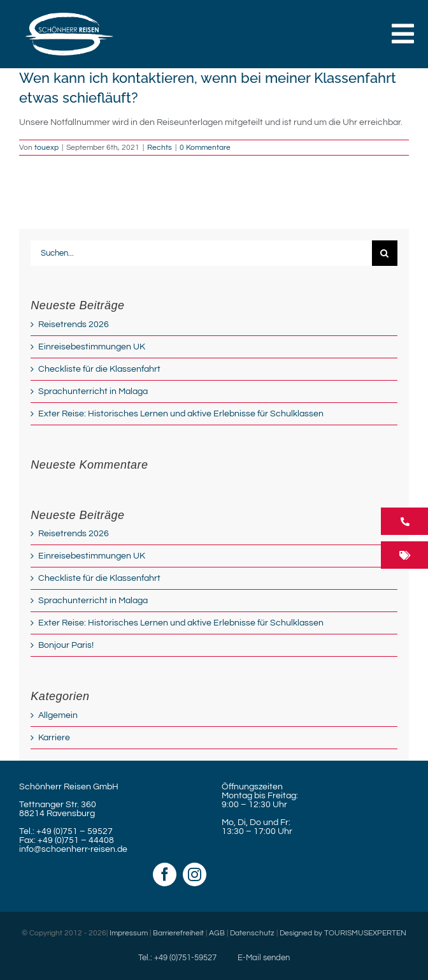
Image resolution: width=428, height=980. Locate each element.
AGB (217, 933)
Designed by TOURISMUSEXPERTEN (343, 933)
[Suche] (385, 253)
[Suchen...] (201, 253)
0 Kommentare (205, 148)
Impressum (129, 933)
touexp (46, 148)
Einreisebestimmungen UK (92, 347)
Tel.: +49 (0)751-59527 (177, 958)
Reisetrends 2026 (74, 325)
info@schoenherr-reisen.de (73, 849)
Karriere (54, 738)
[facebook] (165, 874)
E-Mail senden (264, 958)
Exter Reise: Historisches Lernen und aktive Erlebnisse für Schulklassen (181, 414)
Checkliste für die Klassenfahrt (99, 369)
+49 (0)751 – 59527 (75, 831)
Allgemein (58, 715)
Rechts (160, 148)
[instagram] (195, 874)
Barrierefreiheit (178, 933)
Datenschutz (252, 933)
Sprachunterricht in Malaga (93, 391)
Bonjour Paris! (66, 645)
